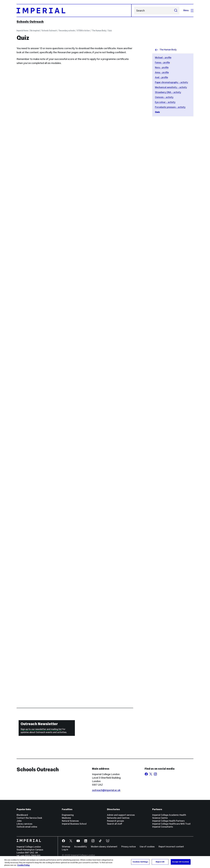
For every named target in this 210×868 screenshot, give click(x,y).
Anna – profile (162, 72)
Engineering (68, 815)
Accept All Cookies (181, 862)
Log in (65, 850)
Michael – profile (163, 58)
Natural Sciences (70, 821)
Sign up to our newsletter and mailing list (41, 729)
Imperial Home (22, 31)
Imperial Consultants (163, 827)
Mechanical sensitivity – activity (171, 87)
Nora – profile (162, 67)
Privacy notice (129, 847)
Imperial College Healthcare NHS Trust (171, 824)
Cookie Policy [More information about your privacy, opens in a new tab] (23, 865)
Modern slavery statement (104, 847)
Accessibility (81, 847)
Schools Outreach (30, 22)
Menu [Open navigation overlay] (188, 10)
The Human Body (99, 31)
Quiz (110, 31)
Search (134, 11)
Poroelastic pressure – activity (170, 107)
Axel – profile (161, 77)
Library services (24, 824)
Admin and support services (121, 815)
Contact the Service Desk (29, 818)
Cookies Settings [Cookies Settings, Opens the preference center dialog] (140, 862)
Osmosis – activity (164, 97)
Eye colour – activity (165, 102)
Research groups (115, 821)
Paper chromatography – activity (171, 82)
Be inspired (35, 31)
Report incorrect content (171, 847)
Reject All (160, 862)
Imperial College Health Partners (168, 821)
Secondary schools (67, 31)
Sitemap (66, 847)
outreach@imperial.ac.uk (106, 790)
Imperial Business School (74, 824)
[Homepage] (74, 11)
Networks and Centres (118, 818)
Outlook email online (27, 827)
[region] (105, 862)
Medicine (66, 818)
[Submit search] (176, 11)
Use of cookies (147, 847)
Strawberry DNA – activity (168, 92)
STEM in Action (83, 31)
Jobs (19, 821)
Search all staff (115, 824)
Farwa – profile (162, 63)
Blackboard (22, 815)
